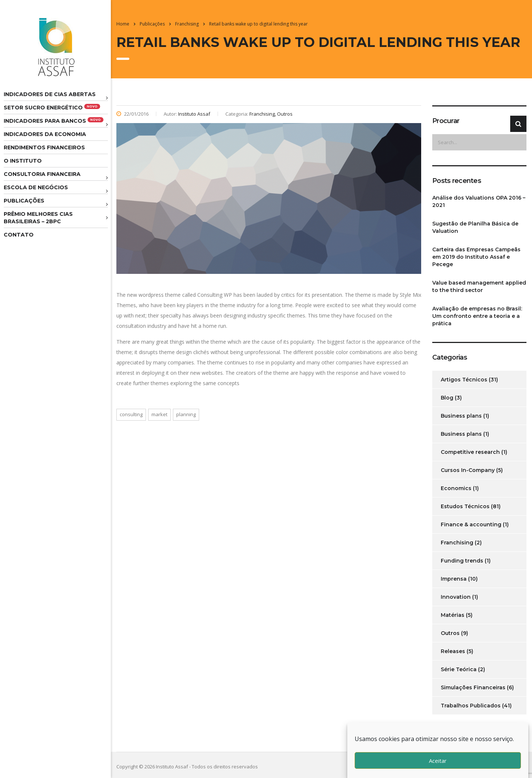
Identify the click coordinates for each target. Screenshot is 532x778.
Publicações (24, 201)
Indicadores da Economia (45, 134)
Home (123, 24)
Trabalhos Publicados (471, 706)
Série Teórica (459, 669)
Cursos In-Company (468, 470)
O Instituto (23, 161)
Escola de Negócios (36, 187)
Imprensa (454, 579)
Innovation (456, 597)
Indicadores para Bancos (54, 121)
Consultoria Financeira (42, 174)
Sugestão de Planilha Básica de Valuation (475, 227)
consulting (131, 414)
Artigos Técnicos (464, 380)
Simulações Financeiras (473, 687)
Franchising (457, 543)
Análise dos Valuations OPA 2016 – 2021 (479, 201)
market (159, 414)
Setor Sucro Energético (52, 107)
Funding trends (462, 561)
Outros (450, 633)
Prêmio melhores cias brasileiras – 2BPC (38, 218)
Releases (453, 651)
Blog (447, 398)
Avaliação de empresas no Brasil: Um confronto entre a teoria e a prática (477, 316)
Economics (456, 488)
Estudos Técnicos (465, 506)
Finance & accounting (471, 524)
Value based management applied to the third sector (479, 286)
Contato (19, 235)
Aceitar (438, 761)
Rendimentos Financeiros (44, 147)
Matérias (453, 615)
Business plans (461, 416)
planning (186, 414)
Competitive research (470, 452)
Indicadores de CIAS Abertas (50, 94)
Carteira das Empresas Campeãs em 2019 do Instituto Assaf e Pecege (476, 257)
